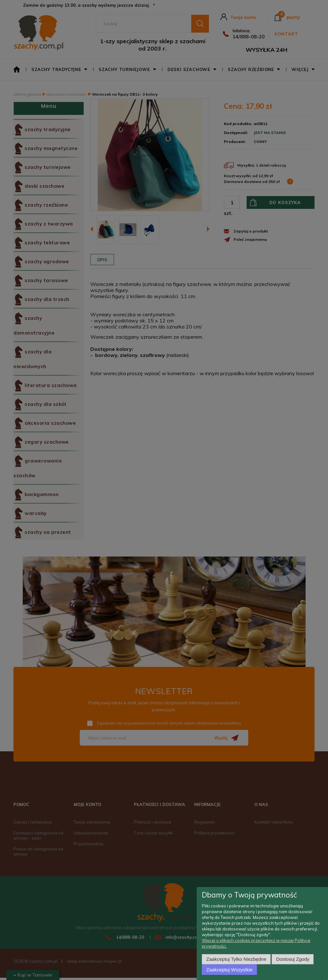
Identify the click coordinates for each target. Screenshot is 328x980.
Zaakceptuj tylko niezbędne (236, 959)
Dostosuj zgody (293, 959)
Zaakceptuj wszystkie (229, 970)
